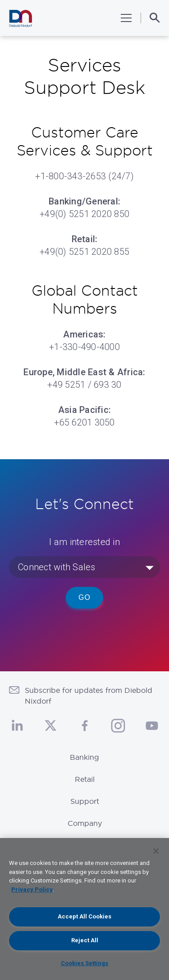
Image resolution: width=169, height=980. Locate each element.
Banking (84, 757)
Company (85, 823)
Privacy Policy (32, 889)
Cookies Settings (84, 963)
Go (84, 597)
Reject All (85, 940)
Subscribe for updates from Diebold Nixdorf (89, 696)
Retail (85, 779)
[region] (84, 909)
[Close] (156, 851)
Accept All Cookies (84, 916)
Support (85, 801)
